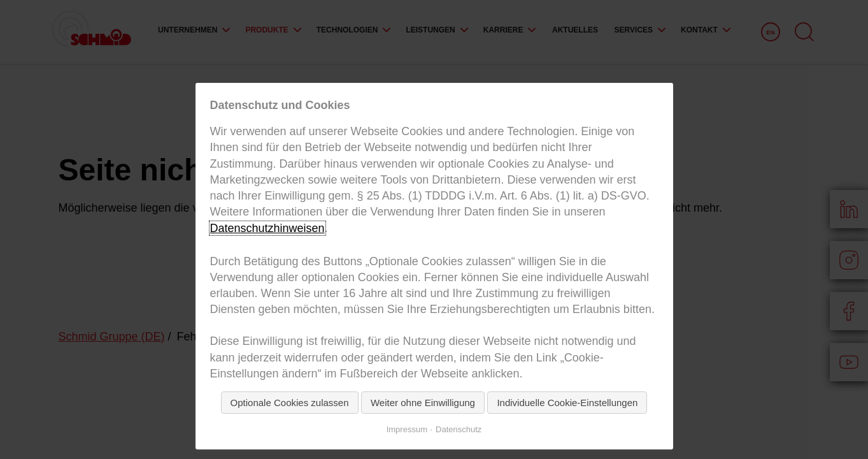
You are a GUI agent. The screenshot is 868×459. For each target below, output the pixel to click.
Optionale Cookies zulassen (290, 403)
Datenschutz (459, 429)
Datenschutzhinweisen (267, 228)
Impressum (407, 429)
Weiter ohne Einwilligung (423, 403)
